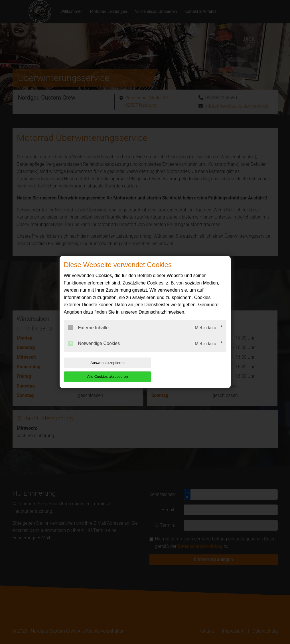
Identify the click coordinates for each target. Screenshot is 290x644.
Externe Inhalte (89, 334)
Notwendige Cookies (94, 350)
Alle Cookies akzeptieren (190, 370)
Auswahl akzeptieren (100, 370)
